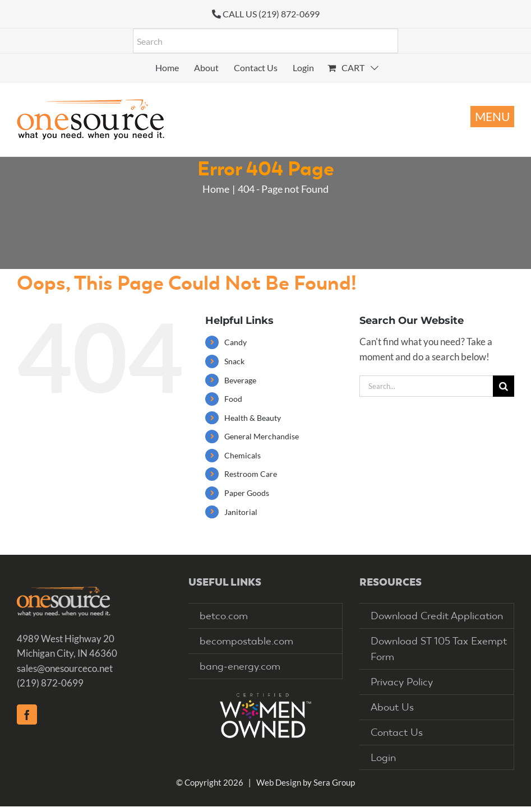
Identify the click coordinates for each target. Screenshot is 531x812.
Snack (234, 361)
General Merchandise (262, 436)
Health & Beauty (253, 418)
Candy (236, 342)
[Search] (504, 386)
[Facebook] (27, 714)
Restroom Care (251, 474)
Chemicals (243, 455)
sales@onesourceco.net (65, 668)
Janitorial (241, 512)
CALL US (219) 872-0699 (271, 14)
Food (233, 399)
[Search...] (426, 386)
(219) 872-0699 (50, 683)
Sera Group (334, 782)
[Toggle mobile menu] (492, 117)
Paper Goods (247, 493)
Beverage (240, 380)
